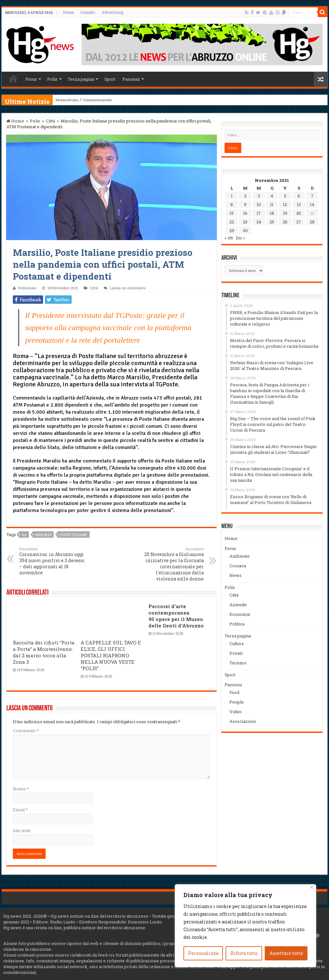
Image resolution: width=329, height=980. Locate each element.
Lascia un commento (128, 288)
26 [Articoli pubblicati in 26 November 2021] (285, 222)
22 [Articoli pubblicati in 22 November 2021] (232, 222)
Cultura (236, 643)
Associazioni (243, 721)
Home (68, 12)
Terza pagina (81, 79)
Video (236, 712)
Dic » (240, 238)
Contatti (88, 12)
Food (234, 692)
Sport (110, 79)
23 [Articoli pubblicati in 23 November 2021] (245, 222)
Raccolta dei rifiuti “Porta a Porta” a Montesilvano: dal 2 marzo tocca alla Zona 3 (44, 652)
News (236, 575)
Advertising (112, 12)
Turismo (238, 663)
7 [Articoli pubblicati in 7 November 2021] (312, 196)
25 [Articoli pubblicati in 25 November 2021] (272, 222)
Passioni (131, 79)
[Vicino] (312, 887)
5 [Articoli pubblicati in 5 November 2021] (285, 196)
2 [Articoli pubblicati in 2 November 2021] (245, 196)
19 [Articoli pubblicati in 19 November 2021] (285, 213)
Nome (21, 789)
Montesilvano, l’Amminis (77, 100)
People (237, 702)
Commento (26, 731)
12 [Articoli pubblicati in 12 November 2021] (285, 204)
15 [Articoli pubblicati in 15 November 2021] (232, 213)
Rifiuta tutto (244, 953)
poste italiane (74, 535)
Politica (237, 624)
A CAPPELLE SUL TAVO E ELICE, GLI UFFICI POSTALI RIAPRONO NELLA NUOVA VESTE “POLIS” (111, 655)
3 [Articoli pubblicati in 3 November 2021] (259, 196)
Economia (240, 614)
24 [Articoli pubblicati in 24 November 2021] (259, 222)
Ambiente (240, 556)
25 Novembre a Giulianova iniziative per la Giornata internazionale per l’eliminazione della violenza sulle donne (171, 564)
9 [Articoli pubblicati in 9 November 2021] (245, 204)
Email (20, 810)
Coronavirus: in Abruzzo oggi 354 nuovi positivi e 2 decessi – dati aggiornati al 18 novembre (52, 561)
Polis (52, 79)
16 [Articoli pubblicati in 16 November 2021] (245, 213)
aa (24, 535)
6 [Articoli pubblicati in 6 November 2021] (299, 196)
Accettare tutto (286, 953)
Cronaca (238, 566)
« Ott (229, 238)
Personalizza (203, 953)
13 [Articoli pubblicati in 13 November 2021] (299, 204)
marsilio (43, 535)
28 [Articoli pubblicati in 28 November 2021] (312, 222)
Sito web (22, 831)
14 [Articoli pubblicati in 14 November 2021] (312, 204)
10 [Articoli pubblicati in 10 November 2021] (259, 204)
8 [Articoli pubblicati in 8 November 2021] (232, 204)
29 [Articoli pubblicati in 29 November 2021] (232, 230)
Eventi (236, 653)
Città (50, 121)
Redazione (27, 288)
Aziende (238, 605)
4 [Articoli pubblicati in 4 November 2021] (272, 196)
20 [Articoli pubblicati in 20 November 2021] (299, 213)
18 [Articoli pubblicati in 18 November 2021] (272, 213)
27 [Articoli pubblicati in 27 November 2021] (299, 222)
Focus (31, 79)
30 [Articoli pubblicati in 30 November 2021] (245, 230)
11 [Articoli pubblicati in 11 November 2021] (272, 204)
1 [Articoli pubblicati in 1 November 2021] (232, 196)
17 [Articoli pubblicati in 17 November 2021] (259, 213)
